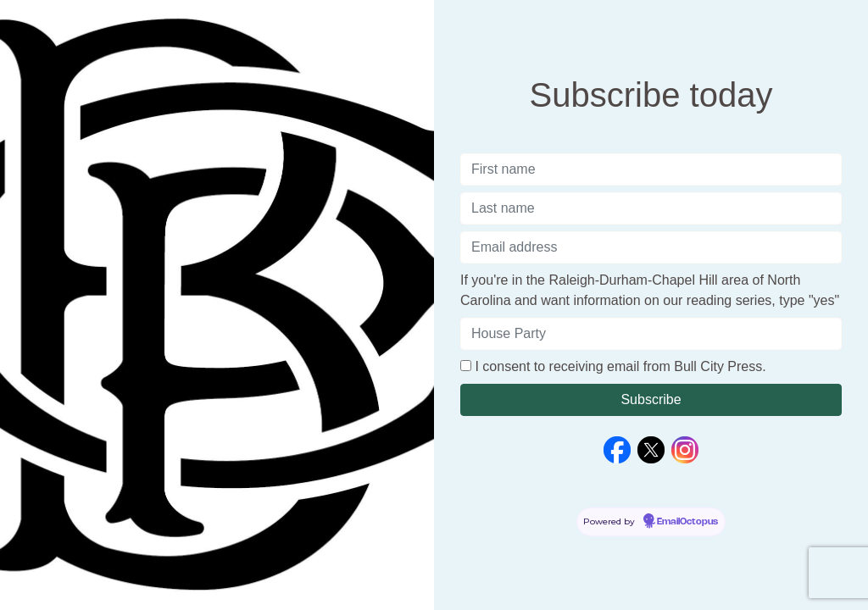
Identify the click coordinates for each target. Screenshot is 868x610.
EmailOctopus (687, 522)
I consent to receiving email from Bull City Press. (620, 366)
